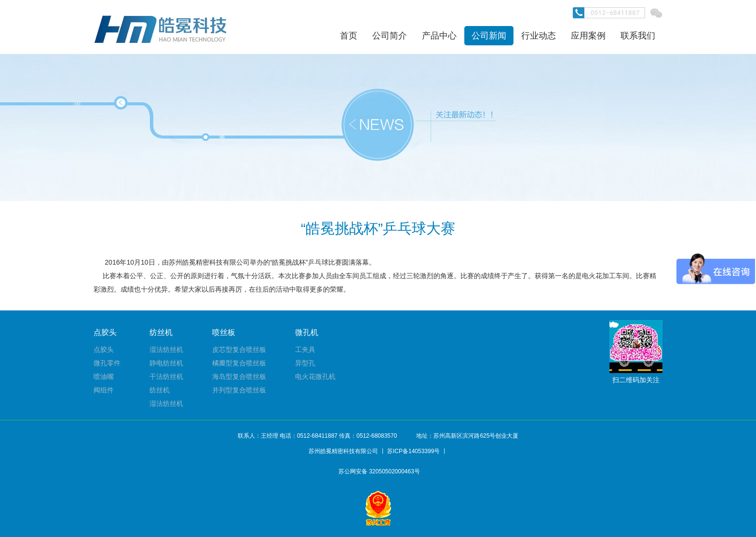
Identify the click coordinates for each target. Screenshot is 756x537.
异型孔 (305, 363)
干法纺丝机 (166, 376)
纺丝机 (161, 332)
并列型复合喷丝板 (239, 390)
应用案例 (588, 36)
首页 (349, 36)
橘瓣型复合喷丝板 (239, 363)
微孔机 (307, 332)
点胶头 (105, 332)
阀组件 (104, 390)
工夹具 (305, 349)
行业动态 (539, 36)
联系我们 (638, 36)
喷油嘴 (104, 376)
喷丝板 (224, 332)
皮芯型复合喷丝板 (239, 349)
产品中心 (439, 36)
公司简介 (390, 36)
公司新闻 (489, 36)
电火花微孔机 (315, 376)
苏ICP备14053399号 (413, 451)
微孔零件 (107, 363)
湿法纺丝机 (166, 349)
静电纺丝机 (166, 363)
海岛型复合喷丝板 (239, 376)
